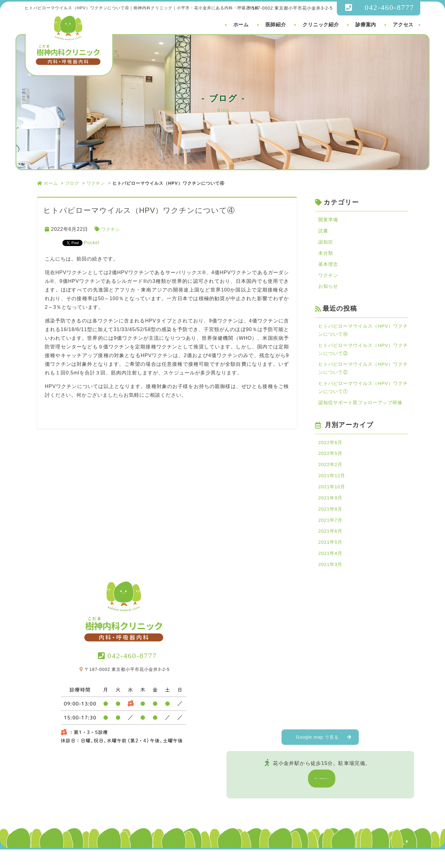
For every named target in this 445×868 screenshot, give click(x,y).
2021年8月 (331, 524)
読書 (324, 232)
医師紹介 (276, 25)
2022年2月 (331, 477)
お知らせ (329, 291)
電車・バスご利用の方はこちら (322, 797)
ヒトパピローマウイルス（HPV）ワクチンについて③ (363, 356)
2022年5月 (331, 465)
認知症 (326, 244)
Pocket (93, 242)
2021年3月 (331, 583)
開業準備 (329, 220)
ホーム (241, 25)
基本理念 (329, 267)
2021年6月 (331, 548)
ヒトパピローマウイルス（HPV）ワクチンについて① (363, 397)
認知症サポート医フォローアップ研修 (363, 413)
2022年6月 (331, 453)
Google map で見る (317, 756)
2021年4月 (331, 571)
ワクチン (96, 183)
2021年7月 (331, 536)
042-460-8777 (389, 7)
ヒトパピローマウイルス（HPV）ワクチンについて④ (363, 336)
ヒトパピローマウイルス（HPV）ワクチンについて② (363, 376)
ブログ (72, 183)
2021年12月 (333, 489)
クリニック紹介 (321, 25)
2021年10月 (333, 501)
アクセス (403, 25)
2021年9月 (331, 512)
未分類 (326, 255)
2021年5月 (331, 559)
